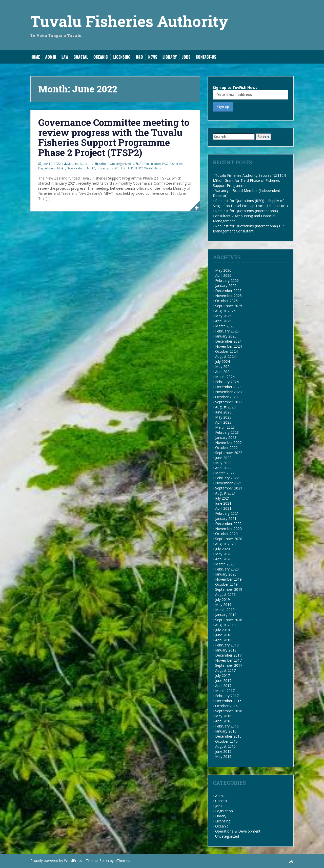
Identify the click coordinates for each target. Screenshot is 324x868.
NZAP (91, 168)
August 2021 (225, 493)
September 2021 (229, 488)
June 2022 (223, 458)
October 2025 (226, 301)
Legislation (224, 811)
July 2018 (222, 630)
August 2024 (225, 356)
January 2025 (226, 336)
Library (170, 57)
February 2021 (227, 513)
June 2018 (223, 635)
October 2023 (226, 397)
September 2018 (229, 620)
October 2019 (226, 584)
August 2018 (225, 625)
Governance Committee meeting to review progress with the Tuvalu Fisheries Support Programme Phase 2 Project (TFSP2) (114, 137)
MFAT (61, 168)
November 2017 (228, 660)
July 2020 (222, 549)
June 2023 (223, 412)
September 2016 (229, 711)
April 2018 (223, 640)
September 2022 (229, 453)
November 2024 (228, 346)
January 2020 (226, 574)
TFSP (130, 168)
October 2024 (226, 351)
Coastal (81, 57)
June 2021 (223, 503)
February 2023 (227, 432)
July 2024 (222, 361)
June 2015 (223, 751)
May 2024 (223, 367)
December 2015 (228, 736)
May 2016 (223, 716)
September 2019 (229, 589)
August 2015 (225, 746)
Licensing (122, 57)
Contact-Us (206, 57)
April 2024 (223, 372)
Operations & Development (238, 831)
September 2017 (229, 665)
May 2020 (223, 554)
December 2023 (228, 387)
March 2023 (225, 427)
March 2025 (225, 326)
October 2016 (226, 706)
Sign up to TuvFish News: (251, 92)
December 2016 (228, 701)
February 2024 (227, 382)
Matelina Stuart (78, 164)
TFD (122, 168)
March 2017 (225, 691)
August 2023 (225, 407)
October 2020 (226, 534)
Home (35, 57)
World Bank (153, 168)
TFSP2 (139, 168)
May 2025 (223, 316)
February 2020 (227, 569)
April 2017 (223, 686)
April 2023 (223, 422)
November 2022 (228, 442)
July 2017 (222, 675)
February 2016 (227, 726)
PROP (114, 168)
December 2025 (228, 291)
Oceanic (101, 57)
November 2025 (228, 296)
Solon (104, 861)
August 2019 (225, 594)
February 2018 (227, 645)
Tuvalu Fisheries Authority (129, 21)
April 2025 (223, 321)
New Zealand (76, 168)
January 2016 (226, 731)
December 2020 (228, 524)
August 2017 (225, 670)
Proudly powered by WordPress (56, 861)
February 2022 (227, 478)
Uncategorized (120, 164)
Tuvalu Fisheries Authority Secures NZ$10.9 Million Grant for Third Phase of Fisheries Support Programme (250, 180)
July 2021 (222, 498)
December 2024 (228, 341)
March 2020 (225, 564)
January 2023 (226, 437)
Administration (150, 164)
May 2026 (223, 270)
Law (65, 57)
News (153, 57)
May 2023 (223, 417)
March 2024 (225, 377)
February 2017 (227, 696)
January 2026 (226, 285)
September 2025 (229, 306)
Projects (103, 168)
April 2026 (223, 275)
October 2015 (226, 741)
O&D (139, 57)
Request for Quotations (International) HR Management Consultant (248, 229)
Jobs (186, 57)
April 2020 (223, 559)
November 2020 (228, 529)
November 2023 (228, 392)
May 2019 (223, 605)
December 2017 (228, 655)
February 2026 (227, 280)
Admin (51, 57)
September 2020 (229, 539)
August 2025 (225, 311)
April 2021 (223, 508)
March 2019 (225, 610)
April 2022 (223, 468)
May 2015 (223, 756)
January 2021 (226, 518)
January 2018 (226, 650)
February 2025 (227, 331)
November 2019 (228, 579)
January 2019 (226, 615)
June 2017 (223, 680)
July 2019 (222, 599)
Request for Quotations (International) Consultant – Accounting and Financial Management (245, 216)
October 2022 (226, 448)
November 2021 (228, 483)
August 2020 (225, 544)
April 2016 (223, 721)
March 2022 (225, 473)
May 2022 (223, 463)
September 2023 (229, 402)
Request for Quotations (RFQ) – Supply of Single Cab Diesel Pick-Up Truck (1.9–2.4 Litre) (250, 203)
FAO (165, 164)
